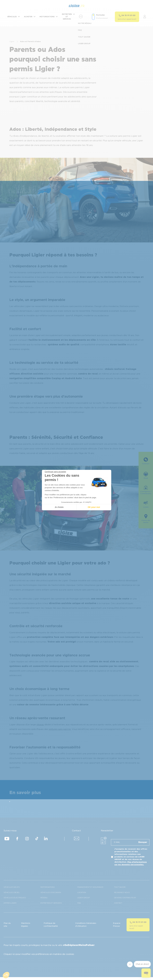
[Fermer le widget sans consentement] (55, 472)
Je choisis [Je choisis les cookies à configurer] (59, 507)
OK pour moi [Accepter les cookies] (94, 507)
